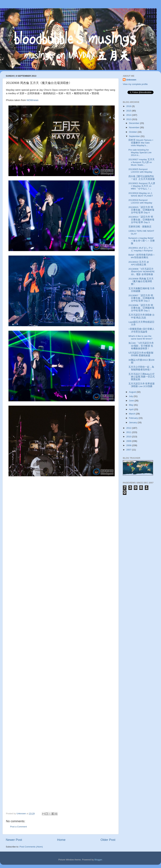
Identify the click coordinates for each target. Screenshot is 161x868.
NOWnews (33, 100)
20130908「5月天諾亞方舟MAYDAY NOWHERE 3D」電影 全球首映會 (142, 272)
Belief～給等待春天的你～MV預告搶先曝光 (142, 256)
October (133, 132)
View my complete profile (135, 84)
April (132, 409)
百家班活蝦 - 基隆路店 (140, 227)
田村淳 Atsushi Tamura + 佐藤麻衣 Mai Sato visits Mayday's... (141, 143)
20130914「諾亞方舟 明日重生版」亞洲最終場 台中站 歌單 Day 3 (141, 219)
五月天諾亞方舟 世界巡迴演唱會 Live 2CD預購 (142, 385)
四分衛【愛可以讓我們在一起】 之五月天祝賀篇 (142, 178)
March (132, 414)
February (134, 418)
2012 (129, 428)
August (133, 392)
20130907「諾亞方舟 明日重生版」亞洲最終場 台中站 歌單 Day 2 (141, 298)
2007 (129, 450)
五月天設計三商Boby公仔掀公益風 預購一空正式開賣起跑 (142, 377)
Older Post (108, 840)
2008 (129, 445)
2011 (129, 432)
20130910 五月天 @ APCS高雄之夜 (139, 263)
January (133, 422)
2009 (129, 441)
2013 (129, 119)
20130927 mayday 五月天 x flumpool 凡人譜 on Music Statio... (141, 162)
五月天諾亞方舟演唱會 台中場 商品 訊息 (142, 316)
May (131, 405)
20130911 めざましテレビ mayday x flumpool (141, 249)
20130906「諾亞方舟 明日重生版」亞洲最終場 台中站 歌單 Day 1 (141, 308)
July (131, 396)
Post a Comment (19, 827)
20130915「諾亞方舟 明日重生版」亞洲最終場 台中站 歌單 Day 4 (141, 210)
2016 (129, 106)
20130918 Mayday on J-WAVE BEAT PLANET (141, 194)
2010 (129, 437)
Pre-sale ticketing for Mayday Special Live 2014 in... (140, 152)
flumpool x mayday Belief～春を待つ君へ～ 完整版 (142, 241)
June (132, 401)
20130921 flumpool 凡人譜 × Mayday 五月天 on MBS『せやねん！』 (142, 186)
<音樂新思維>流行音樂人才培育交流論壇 (141, 330)
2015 (129, 111)
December (134, 123)
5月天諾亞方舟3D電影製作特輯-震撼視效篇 (141, 354)
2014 (129, 115)
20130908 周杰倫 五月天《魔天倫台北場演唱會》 (141, 281)
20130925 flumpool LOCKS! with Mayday (140, 171)
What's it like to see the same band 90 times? (140, 337)
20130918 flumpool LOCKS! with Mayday (140, 201)
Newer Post (14, 840)
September (135, 136)
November (134, 127)
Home (61, 840)
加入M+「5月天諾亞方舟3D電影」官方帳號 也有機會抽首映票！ (141, 346)
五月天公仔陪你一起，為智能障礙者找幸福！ (141, 368)
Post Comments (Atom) (31, 847)
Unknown (131, 80)
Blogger (98, 860)
